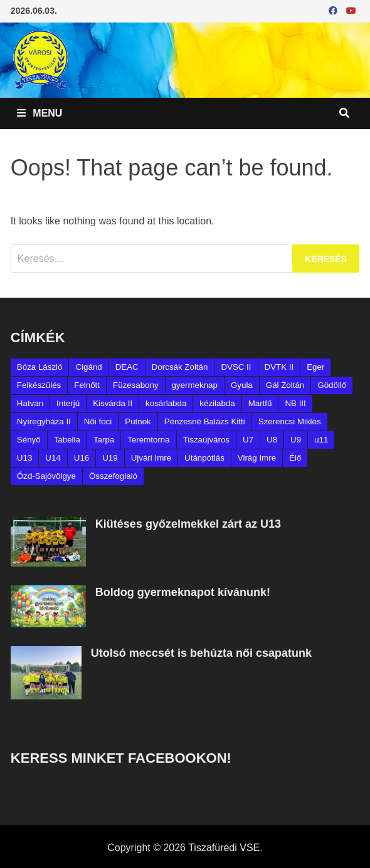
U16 (82, 458)
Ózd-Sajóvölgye (46, 476)
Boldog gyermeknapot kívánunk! (183, 592)
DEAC (127, 367)
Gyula (242, 385)
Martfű (260, 403)
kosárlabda (166, 403)
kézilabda (217, 403)
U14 (53, 458)
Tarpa (104, 440)
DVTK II (279, 367)
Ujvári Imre (151, 458)
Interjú (68, 403)
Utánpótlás (204, 458)
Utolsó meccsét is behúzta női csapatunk (201, 653)
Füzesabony (136, 385)
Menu (40, 113)
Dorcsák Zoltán (180, 367)
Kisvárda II (113, 403)
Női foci (98, 421)
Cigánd (88, 367)
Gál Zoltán (285, 385)
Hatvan (30, 403)
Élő (295, 458)
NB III (295, 403)
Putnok (138, 421)
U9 (296, 440)
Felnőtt (87, 385)
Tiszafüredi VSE (224, 848)
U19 (110, 458)
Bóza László (40, 367)
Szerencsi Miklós (290, 421)
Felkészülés (39, 385)
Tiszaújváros (206, 440)
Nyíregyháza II (44, 421)
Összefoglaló (113, 476)
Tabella (67, 440)
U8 (272, 440)
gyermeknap (195, 385)
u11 (321, 440)
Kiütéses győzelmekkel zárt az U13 (188, 524)
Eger (315, 367)
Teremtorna (148, 440)
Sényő (29, 440)
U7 (248, 440)
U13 (24, 458)
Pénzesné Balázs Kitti (205, 421)
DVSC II (236, 367)
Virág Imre (257, 458)
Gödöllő (332, 385)
